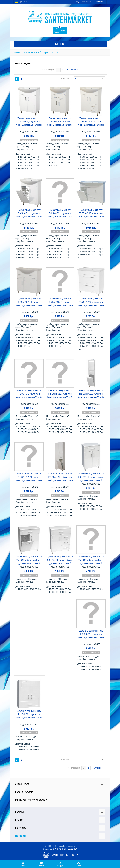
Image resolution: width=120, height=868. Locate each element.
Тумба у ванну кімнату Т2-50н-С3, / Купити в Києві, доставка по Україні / (60, 560)
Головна (17, 53)
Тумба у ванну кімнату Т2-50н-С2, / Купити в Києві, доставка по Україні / (91, 477)
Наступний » (72, 70)
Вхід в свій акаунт (84, 2)
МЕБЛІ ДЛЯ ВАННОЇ (32, 53)
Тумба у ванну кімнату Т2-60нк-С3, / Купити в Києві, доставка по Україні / (91, 560)
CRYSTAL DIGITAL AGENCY (65, 849)
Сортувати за (67, 79)
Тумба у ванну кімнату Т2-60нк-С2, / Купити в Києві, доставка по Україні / (29, 560)
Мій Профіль (21, 836)
